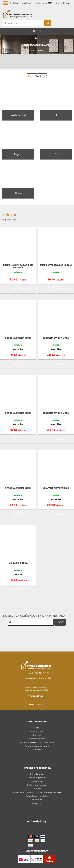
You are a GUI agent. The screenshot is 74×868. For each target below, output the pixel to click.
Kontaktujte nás (37, 739)
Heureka (37, 789)
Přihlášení (14, 3)
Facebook (37, 800)
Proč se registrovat (37, 778)
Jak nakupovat (37, 774)
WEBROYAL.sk (36, 704)
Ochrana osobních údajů (37, 746)
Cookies (37, 750)
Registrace (26, 3)
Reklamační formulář (37, 785)
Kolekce (42, 51)
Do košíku (20, 289)
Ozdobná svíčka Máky (18, 338)
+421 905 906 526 (38, 673)
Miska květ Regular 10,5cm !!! (56, 266)
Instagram (37, 803)
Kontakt (37, 735)
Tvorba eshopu (36, 696)
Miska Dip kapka (18, 563)
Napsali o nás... (37, 731)
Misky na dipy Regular (56, 488)
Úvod (31, 51)
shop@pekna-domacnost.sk (38, 678)
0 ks (58, 3)
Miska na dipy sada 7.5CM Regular (18, 266)
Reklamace (37, 781)
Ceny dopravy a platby (37, 796)
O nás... (37, 728)
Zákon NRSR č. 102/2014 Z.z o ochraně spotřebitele (37, 792)
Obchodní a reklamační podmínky (37, 742)
